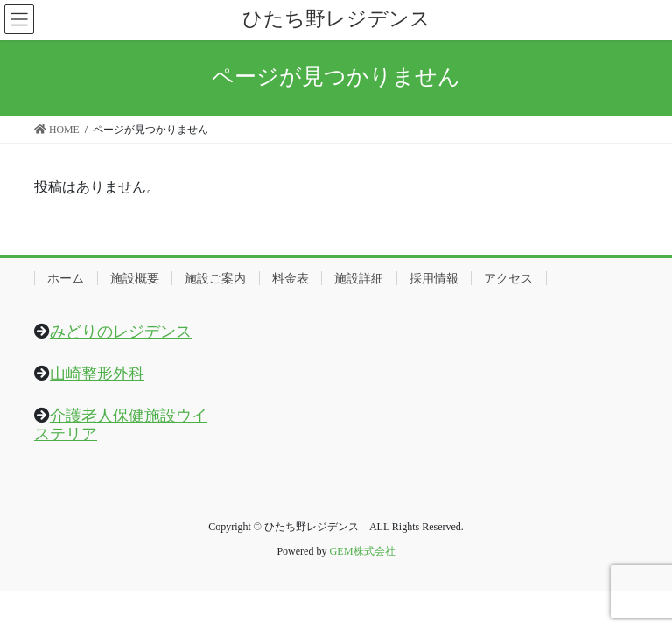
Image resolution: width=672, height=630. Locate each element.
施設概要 (135, 278)
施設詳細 (359, 278)
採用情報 (434, 278)
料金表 (290, 278)
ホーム (66, 278)
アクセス (508, 278)
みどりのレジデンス (121, 332)
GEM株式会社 (362, 551)
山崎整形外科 (97, 374)
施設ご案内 (215, 278)
